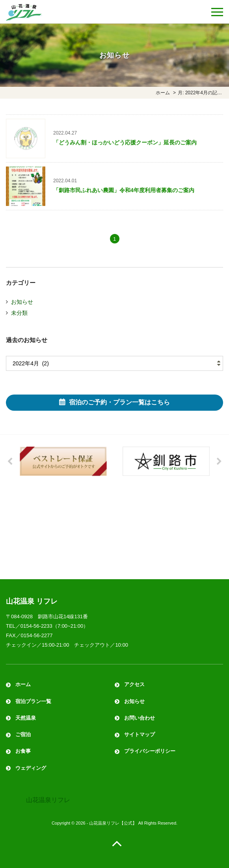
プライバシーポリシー (150, 751)
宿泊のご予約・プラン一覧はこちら (119, 402)
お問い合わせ (140, 718)
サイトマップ (140, 734)
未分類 (19, 313)
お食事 (23, 751)
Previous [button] (10, 462)
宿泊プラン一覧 (33, 701)
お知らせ (22, 302)
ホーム (23, 684)
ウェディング (31, 768)
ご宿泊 (23, 734)
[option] (63, 461)
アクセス (134, 684)
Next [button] (219, 462)
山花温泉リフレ (48, 800)
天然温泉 (26, 718)
